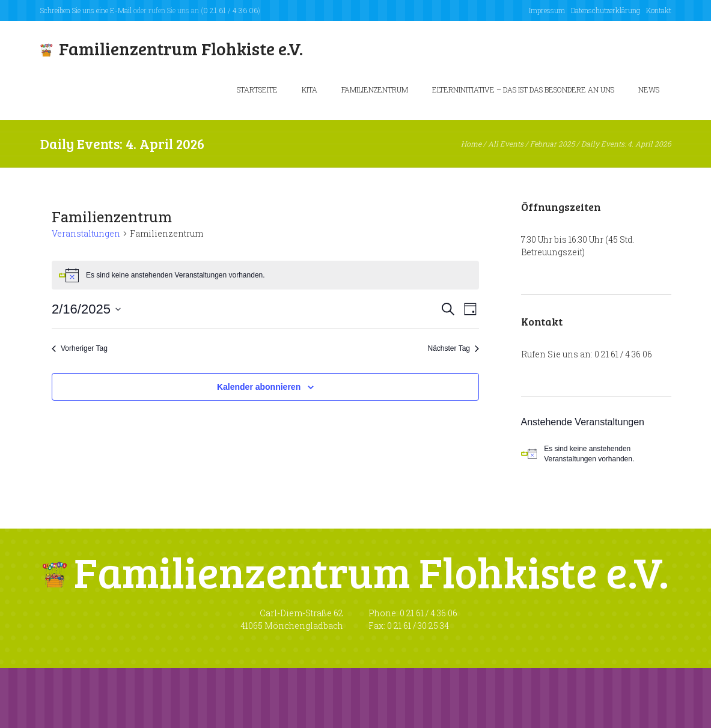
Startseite (257, 89)
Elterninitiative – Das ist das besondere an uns (523, 89)
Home (471, 144)
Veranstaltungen (86, 233)
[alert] (596, 454)
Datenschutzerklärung (606, 10)
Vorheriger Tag (80, 348)
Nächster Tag (453, 348)
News (649, 89)
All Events (506, 144)
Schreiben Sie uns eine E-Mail (86, 10)
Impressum (547, 10)
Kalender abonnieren (259, 387)
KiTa (310, 89)
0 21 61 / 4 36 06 (230, 10)
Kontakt (659, 10)
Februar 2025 (552, 144)
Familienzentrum (375, 89)
